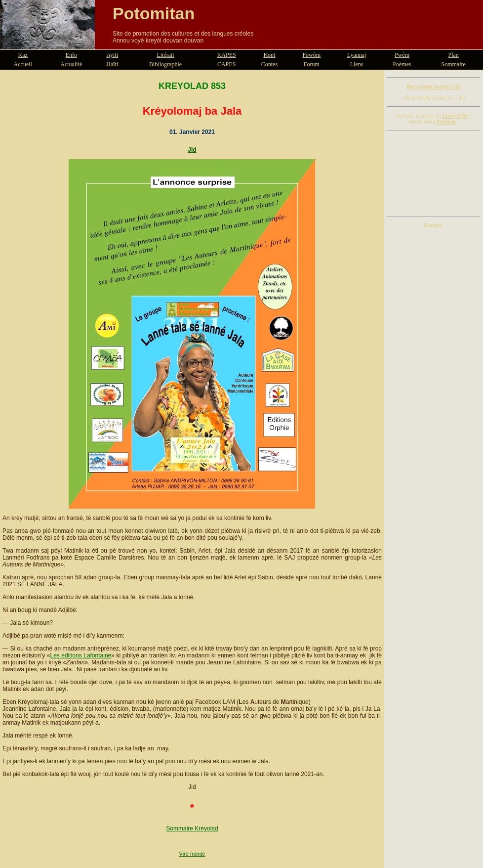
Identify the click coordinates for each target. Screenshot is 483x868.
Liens (357, 64)
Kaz (23, 55)
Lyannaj (357, 55)
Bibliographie (165, 64)
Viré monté (192, 854)
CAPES (226, 64)
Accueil (23, 64)
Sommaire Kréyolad (192, 828)
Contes (269, 64)
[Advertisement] (434, 174)
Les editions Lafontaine (80, 655)
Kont (269, 55)
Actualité (71, 64)
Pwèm (402, 55)
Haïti (112, 64)
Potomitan (154, 13)
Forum (312, 64)
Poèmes (402, 64)
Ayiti (112, 55)
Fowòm (311, 55)
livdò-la (446, 122)
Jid (192, 150)
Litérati (165, 55)
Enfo (71, 55)
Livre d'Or (455, 116)
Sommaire (454, 64)
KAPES (227, 55)
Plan (454, 55)
